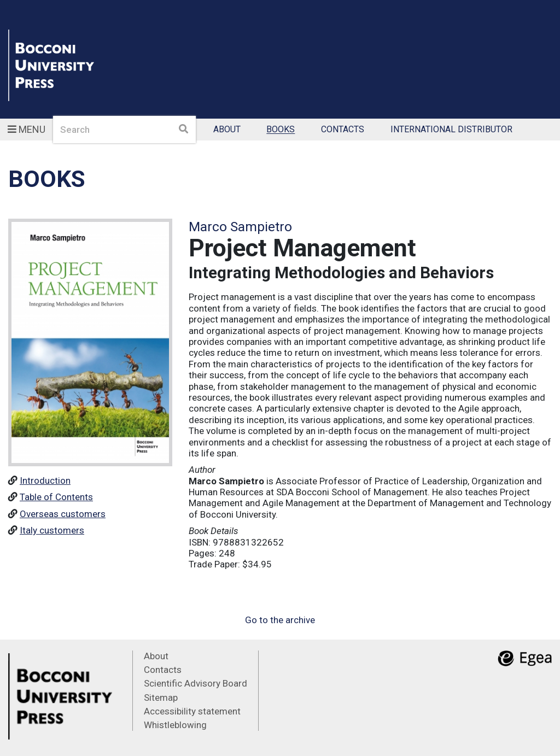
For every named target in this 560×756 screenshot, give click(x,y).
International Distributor (451, 130)
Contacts (343, 130)
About (227, 130)
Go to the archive (280, 620)
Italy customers (52, 530)
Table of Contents (56, 497)
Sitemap (161, 698)
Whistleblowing (175, 725)
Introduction (45, 480)
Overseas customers (63, 514)
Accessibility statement (192, 711)
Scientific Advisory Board (196, 683)
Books (281, 130)
